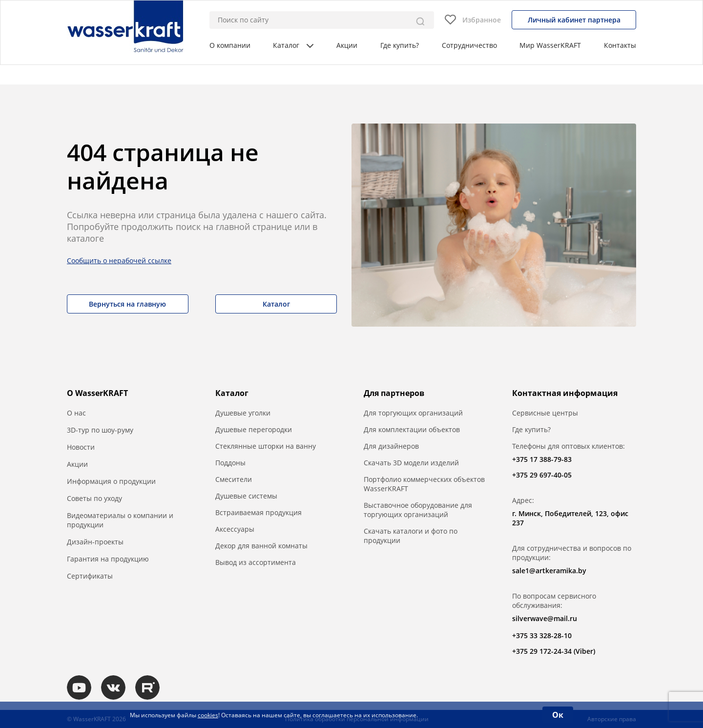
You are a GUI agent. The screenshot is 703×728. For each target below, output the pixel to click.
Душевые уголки (243, 413)
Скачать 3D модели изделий (411, 463)
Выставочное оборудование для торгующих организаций (418, 510)
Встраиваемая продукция (258, 512)
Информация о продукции (111, 481)
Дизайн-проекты (95, 542)
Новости (81, 447)
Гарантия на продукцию (108, 559)
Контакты (620, 45)
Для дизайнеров (391, 446)
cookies (208, 715)
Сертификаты (90, 576)
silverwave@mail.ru (545, 618)
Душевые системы (246, 496)
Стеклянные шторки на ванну (266, 446)
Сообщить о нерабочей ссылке (119, 260)
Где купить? (400, 45)
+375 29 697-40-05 (542, 475)
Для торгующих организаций (413, 413)
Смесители (234, 479)
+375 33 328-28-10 (542, 635)
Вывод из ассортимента (256, 562)
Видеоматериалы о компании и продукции (120, 520)
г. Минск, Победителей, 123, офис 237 (570, 518)
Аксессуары (235, 529)
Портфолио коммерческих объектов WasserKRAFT (424, 484)
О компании (230, 45)
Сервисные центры (545, 413)
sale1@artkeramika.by (549, 571)
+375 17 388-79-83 (542, 459)
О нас (76, 413)
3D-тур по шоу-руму (100, 430)
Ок (558, 715)
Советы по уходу (94, 498)
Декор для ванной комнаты (261, 546)
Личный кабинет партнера (574, 20)
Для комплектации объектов (412, 429)
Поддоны (230, 463)
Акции (347, 45)
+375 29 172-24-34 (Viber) (554, 651)
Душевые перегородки (254, 429)
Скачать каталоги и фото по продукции (411, 536)
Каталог (293, 45)
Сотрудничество (469, 45)
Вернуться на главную (127, 304)
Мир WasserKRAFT (550, 45)
